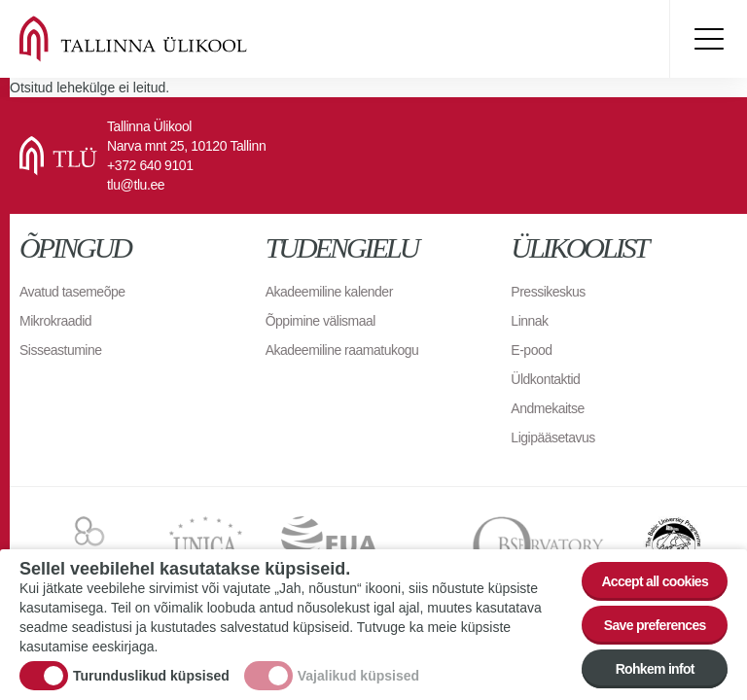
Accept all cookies (655, 585)
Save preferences (655, 629)
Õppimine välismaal (320, 321)
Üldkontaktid (545, 379)
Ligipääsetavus (552, 437)
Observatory (538, 545)
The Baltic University (673, 545)
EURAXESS (87, 545)
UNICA (206, 545)
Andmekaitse (547, 408)
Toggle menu (708, 39)
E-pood (531, 350)
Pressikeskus (548, 292)
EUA (357, 545)
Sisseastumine (61, 350)
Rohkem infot (655, 673)
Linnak (529, 321)
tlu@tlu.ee (136, 185)
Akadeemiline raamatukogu (342, 350)
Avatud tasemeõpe (72, 292)
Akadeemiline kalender (329, 292)
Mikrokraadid (55, 321)
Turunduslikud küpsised (151, 681)
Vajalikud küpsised (358, 681)
